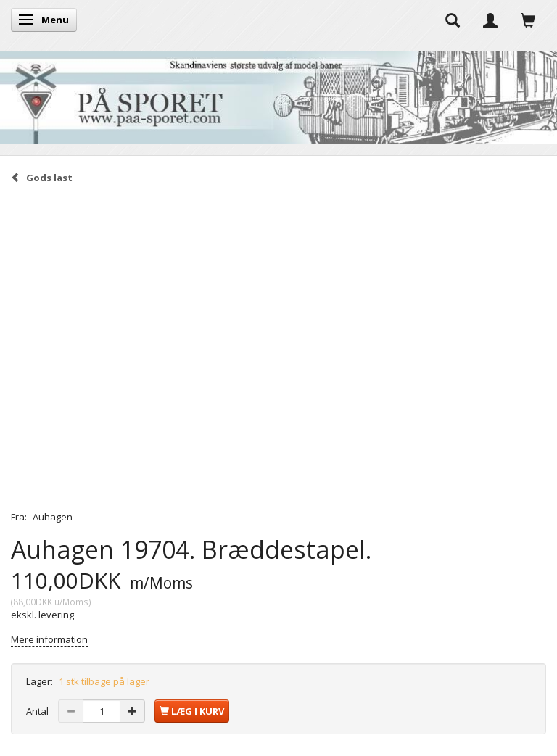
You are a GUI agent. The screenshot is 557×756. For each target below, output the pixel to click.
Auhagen (53, 517)
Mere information (49, 639)
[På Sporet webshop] (278, 94)
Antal (38, 711)
